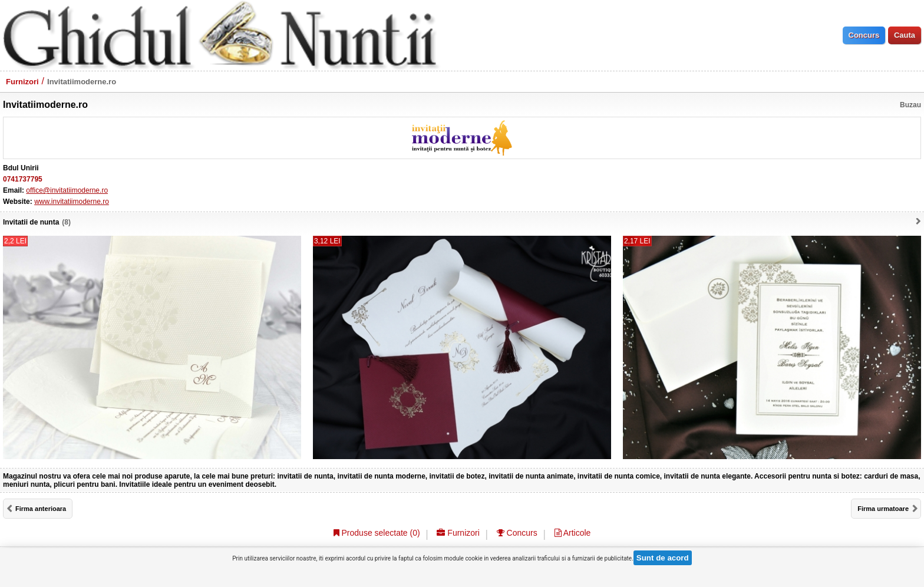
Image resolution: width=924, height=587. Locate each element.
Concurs (517, 533)
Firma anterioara (41, 509)
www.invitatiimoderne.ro (72, 202)
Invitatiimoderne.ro (82, 82)
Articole (573, 533)
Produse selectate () (377, 533)
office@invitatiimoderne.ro (67, 190)
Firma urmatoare (883, 509)
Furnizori (22, 82)
